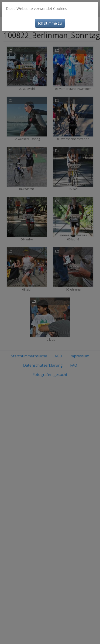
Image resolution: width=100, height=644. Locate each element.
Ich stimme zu (50, 23)
